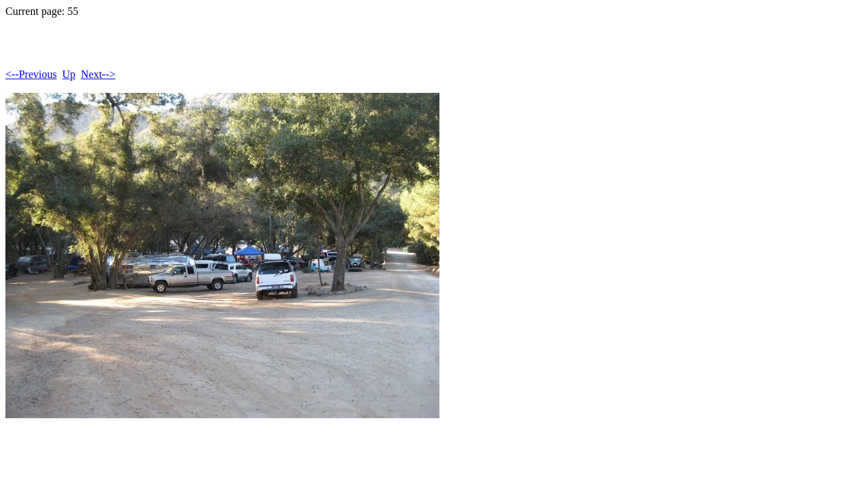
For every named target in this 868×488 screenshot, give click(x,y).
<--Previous (31, 74)
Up (69, 74)
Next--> (98, 74)
